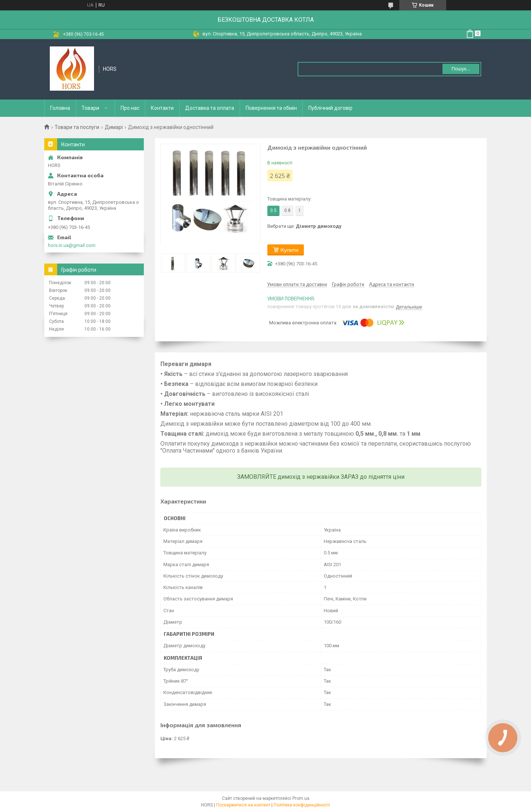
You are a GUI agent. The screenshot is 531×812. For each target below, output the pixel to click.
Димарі (114, 127)
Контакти (162, 108)
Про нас (130, 108)
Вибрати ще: (304, 226)
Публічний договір (330, 108)
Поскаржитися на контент (243, 805)
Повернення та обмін (271, 108)
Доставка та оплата (210, 108)
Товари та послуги (77, 127)
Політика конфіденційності (302, 805)
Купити (289, 250)
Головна (60, 108)
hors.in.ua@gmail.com (72, 245)
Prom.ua (301, 798)
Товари (90, 108)
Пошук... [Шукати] (461, 69)
